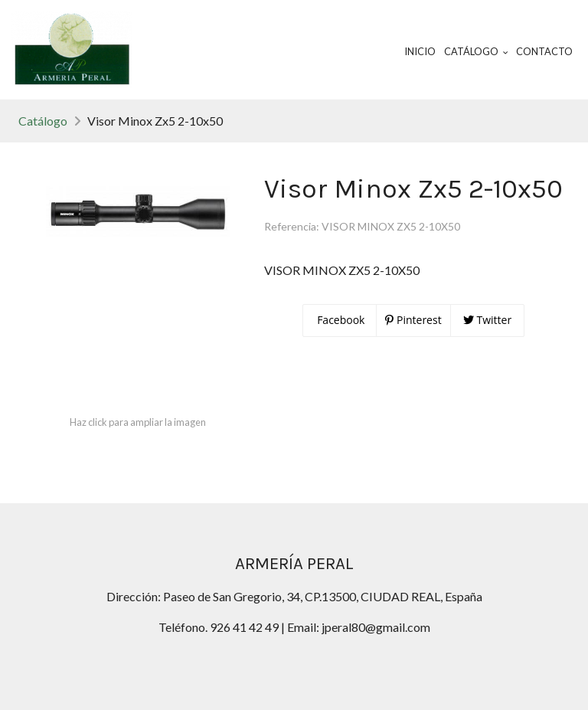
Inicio (420, 51)
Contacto (544, 51)
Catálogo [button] (476, 51)
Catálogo (43, 121)
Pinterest (413, 320)
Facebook (340, 320)
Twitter (487, 320)
